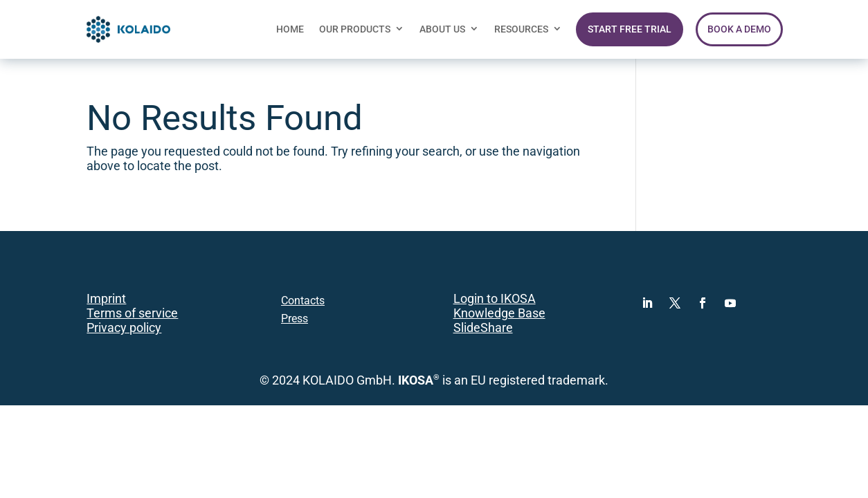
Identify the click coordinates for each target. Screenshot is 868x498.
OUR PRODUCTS (355, 29)
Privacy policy (124, 328)
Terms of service (132, 313)
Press (295, 319)
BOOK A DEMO (739, 29)
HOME (290, 29)
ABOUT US (442, 29)
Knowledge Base (499, 313)
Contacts (303, 301)
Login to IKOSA (495, 299)
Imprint (106, 299)
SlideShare (483, 328)
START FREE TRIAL (630, 29)
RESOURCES (521, 29)
